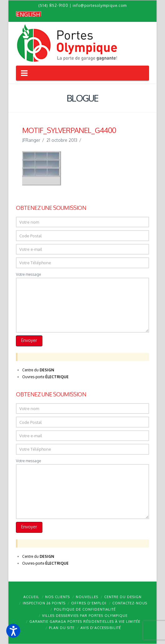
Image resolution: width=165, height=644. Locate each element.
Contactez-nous (130, 603)
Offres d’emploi (89, 603)
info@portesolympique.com (100, 5)
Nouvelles (87, 597)
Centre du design (123, 597)
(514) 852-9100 (53, 5)
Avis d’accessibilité (101, 628)
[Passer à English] (29, 14)
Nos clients (58, 597)
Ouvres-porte (45, 377)
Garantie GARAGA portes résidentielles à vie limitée (85, 622)
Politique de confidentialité (85, 609)
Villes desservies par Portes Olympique (85, 616)
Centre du (38, 370)
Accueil (31, 597)
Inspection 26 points (44, 603)
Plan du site (62, 628)
